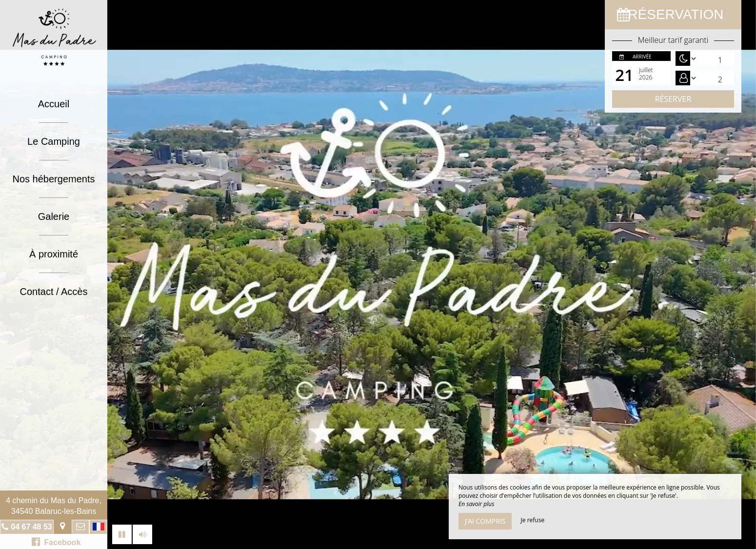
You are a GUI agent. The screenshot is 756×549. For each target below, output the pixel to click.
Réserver (673, 99)
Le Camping (54, 141)
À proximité (54, 254)
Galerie (54, 216)
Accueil (54, 104)
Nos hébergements (54, 179)
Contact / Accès (54, 292)
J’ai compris (485, 521)
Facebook (56, 542)
